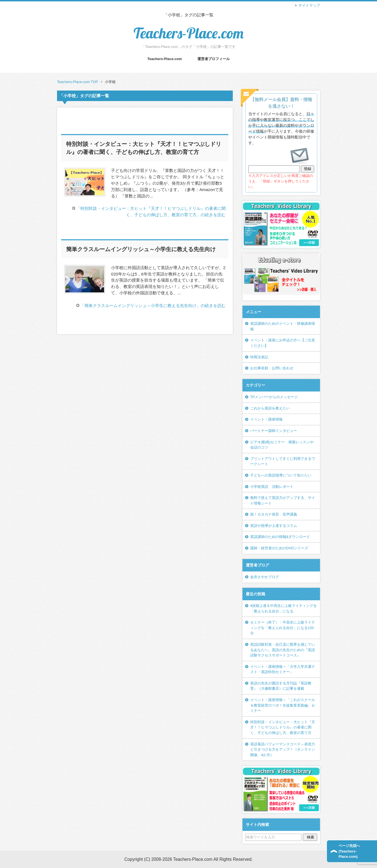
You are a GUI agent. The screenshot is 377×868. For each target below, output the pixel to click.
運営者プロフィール (214, 59)
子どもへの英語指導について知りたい (281, 475)
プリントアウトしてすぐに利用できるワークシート (283, 461)
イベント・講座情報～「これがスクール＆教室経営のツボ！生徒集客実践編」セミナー (283, 705)
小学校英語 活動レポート (272, 487)
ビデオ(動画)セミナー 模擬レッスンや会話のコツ (282, 445)
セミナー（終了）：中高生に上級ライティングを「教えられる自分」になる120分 (283, 628)
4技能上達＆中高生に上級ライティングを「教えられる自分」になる (284, 608)
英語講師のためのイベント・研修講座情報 (283, 326)
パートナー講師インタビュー (274, 431)
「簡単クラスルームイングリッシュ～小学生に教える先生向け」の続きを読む (153, 306)
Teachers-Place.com (188, 33)
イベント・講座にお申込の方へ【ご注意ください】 (283, 343)
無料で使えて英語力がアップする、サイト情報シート (283, 500)
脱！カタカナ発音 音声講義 (274, 514)
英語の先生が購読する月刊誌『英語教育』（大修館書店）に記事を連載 (281, 686)
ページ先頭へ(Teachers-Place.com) (349, 851)
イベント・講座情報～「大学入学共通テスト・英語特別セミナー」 (283, 669)
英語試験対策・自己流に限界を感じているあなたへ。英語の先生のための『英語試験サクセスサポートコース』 (283, 650)
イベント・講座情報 (266, 419)
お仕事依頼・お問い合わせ (272, 368)
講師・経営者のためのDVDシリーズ (279, 548)
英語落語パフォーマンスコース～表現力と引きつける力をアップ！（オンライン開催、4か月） (283, 749)
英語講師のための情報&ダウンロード (280, 537)
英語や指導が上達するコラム (274, 526)
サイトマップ (309, 5)
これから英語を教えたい (270, 408)
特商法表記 (259, 357)
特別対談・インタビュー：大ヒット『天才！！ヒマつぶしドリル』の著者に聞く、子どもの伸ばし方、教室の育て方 (283, 727)
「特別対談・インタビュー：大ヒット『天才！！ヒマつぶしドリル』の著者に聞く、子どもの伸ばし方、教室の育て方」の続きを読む (151, 212)
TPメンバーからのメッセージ (274, 397)
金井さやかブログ (265, 577)
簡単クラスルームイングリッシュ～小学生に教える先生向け (141, 249)
